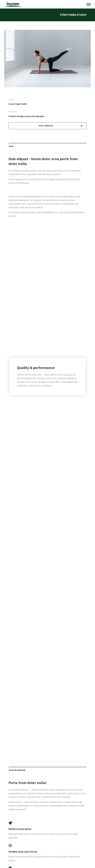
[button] (47, 126)
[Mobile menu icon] (89, 4)
